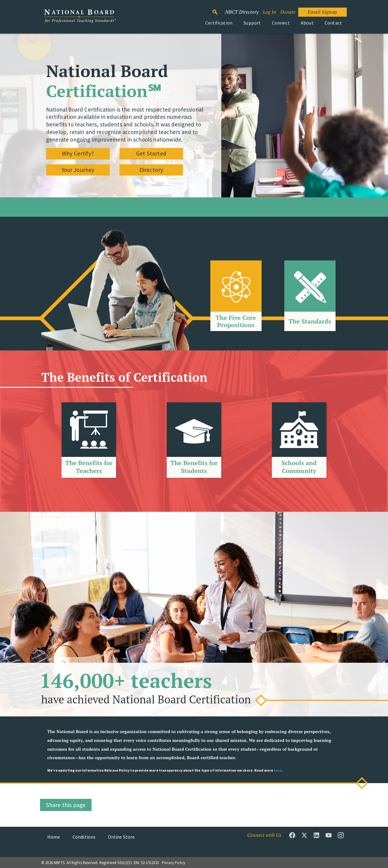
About (307, 23)
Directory (151, 170)
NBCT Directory (242, 12)
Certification (219, 23)
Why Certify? (78, 153)
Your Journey (78, 170)
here (278, 770)
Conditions (84, 837)
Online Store (121, 837)
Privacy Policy (174, 863)
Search (218, 9)
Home (54, 837)
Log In (269, 12)
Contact (333, 23)
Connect (281, 23)
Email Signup (323, 12)
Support (252, 23)
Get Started (151, 153)
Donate (288, 12)
